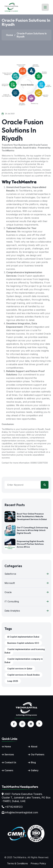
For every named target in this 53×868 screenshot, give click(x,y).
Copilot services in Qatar (20, 669)
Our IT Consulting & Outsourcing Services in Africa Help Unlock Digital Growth (32, 530)
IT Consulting (26, 601)
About (34, 747)
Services (9, 754)
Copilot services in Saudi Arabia (23, 675)
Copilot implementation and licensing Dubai (25, 651)
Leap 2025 (13, 681)
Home (8, 747)
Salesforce (26, 574)
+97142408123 (14, 807)
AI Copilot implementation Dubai (23, 637)
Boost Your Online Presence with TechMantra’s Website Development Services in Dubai (32, 517)
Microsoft (26, 583)
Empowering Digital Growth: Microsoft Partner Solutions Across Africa (31, 544)
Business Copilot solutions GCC (23, 643)
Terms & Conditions (17, 863)
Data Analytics (26, 611)
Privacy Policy (38, 863)
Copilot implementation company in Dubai (24, 661)
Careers (9, 770)
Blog (33, 762)
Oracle (26, 592)
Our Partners (38, 754)
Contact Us (10, 762)
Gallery (35, 770)
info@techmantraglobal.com (21, 812)
